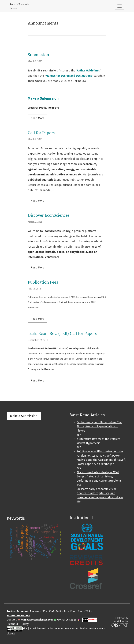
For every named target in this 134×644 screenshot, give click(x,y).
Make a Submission (43, 98)
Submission (38, 55)
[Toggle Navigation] (120, 6)
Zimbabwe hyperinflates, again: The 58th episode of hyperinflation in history (99, 426)
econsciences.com (18, 615)
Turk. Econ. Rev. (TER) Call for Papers (62, 333)
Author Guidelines (88, 71)
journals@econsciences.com (36, 620)
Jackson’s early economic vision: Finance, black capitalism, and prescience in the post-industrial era (100, 493)
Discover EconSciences (49, 215)
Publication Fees (43, 282)
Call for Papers (41, 133)
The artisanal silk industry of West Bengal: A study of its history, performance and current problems (99, 476)
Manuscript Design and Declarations (69, 76)
